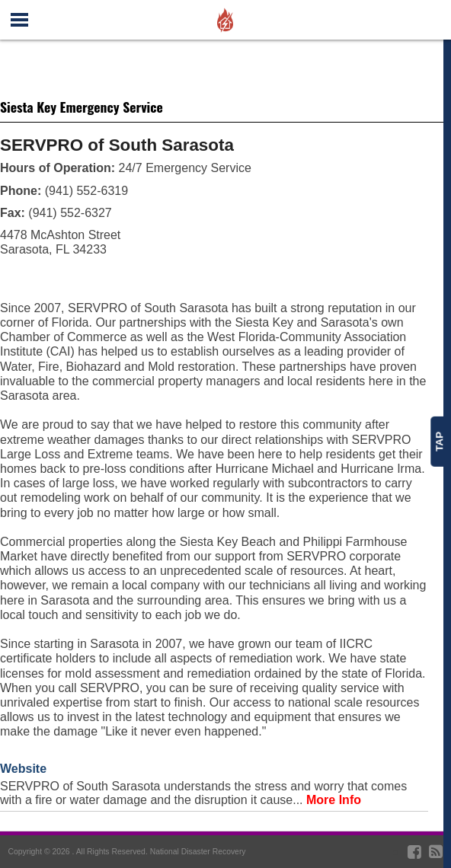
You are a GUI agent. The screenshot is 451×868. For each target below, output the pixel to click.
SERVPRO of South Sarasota (117, 145)
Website (23, 769)
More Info (334, 800)
